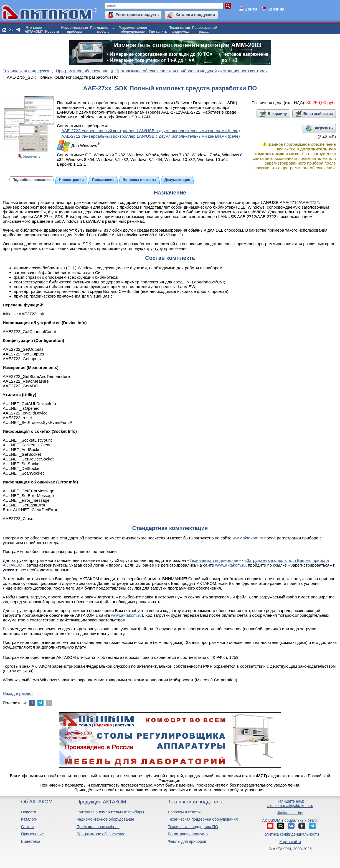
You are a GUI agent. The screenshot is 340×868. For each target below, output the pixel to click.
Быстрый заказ (318, 114)
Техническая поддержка (213, 560)
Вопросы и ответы (184, 812)
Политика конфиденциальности (290, 834)
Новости (52, 32)
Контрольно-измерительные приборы (110, 812)
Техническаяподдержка (180, 30)
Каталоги (29, 819)
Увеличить (32, 156)
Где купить (158, 32)
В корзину (277, 114)
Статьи (27, 827)
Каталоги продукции (195, 15)
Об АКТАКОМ (37, 802)
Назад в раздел (18, 693)
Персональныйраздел (205, 30)
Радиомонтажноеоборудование (133, 30)
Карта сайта (290, 842)
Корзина (276, 9)
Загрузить (323, 128)
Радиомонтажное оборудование (105, 819)
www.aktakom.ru (248, 538)
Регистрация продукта (137, 15)
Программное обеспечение (101, 834)
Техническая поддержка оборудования (203, 819)
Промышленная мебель (98, 827)
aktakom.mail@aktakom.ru (290, 806)
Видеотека (31, 841)
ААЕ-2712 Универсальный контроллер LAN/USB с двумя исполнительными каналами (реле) (150, 136)
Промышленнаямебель (103, 30)
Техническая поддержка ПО (193, 827)
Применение (32, 834)
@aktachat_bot (290, 813)
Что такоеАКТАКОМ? (34, 30)
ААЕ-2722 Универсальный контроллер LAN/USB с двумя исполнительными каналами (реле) (150, 131)
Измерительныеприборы (75, 30)
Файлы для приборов (187, 841)
